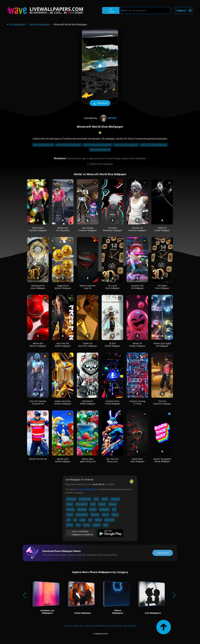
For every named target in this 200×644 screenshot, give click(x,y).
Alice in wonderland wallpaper (154, 145)
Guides (133, 626)
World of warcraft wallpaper (69, 145)
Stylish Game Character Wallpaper (38, 229)
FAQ (125, 626)
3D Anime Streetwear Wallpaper (112, 229)
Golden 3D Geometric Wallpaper (88, 345)
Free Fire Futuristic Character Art (38, 402)
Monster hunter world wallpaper (98, 145)
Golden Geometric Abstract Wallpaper (63, 402)
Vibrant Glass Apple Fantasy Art (88, 460)
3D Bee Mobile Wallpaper (112, 345)
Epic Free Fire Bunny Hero (112, 460)
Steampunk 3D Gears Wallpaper (38, 287)
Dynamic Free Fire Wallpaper (137, 287)
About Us (78, 626)
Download (100, 103)
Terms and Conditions (95, 626)
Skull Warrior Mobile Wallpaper (88, 402)
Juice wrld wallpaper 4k (100, 150)
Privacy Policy (114, 626)
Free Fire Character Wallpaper (162, 402)
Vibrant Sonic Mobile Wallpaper (63, 460)
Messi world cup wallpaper (126, 145)
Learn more (163, 553)
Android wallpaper (86, 489)
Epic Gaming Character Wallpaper (88, 229)
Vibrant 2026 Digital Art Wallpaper (162, 345)
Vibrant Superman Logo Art (88, 287)
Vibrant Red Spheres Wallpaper (38, 345)
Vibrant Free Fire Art (38, 459)
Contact (67, 626)
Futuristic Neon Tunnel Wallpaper (112, 402)
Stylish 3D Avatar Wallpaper (162, 229)
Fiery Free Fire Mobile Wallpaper (63, 345)
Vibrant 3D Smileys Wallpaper (137, 345)
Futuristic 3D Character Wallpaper (137, 229)
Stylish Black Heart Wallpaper (137, 460)
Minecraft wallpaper (40, 24)
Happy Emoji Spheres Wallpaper (63, 287)
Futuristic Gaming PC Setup (137, 402)
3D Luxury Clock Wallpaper (112, 287)
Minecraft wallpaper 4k (43, 145)
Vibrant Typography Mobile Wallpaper (162, 460)
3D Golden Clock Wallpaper (162, 287)
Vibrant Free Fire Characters (63, 229)
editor (108, 118)
